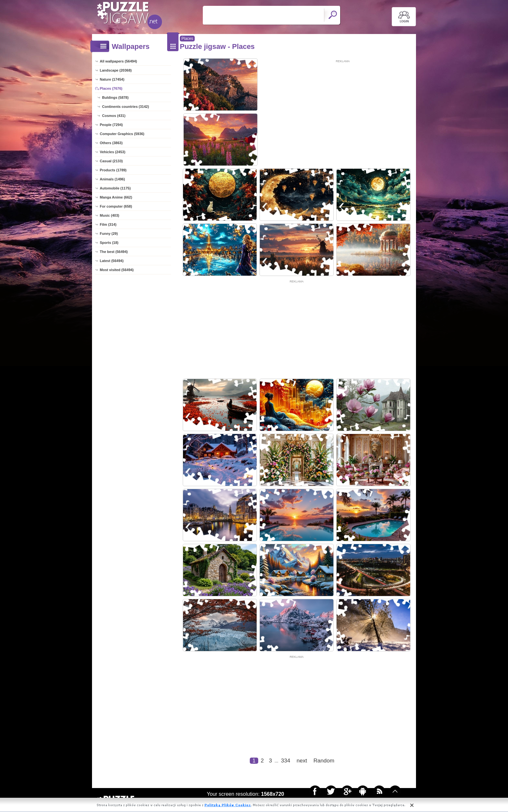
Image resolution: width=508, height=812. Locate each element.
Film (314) (108, 224)
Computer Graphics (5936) (122, 134)
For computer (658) (116, 206)
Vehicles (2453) (113, 152)
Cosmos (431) (114, 116)
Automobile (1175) (115, 188)
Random (324, 761)
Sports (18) (109, 243)
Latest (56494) (112, 261)
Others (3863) (111, 143)
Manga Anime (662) (116, 197)
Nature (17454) (112, 79)
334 (285, 761)
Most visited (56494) (117, 270)
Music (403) (110, 215)
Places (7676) (111, 88)
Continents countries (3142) (126, 107)
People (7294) (111, 125)
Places (187, 39)
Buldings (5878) (115, 97)
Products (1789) (113, 170)
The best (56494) (114, 252)
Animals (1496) (112, 179)
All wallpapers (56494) (118, 61)
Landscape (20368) (116, 70)
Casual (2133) (111, 161)
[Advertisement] (343, 109)
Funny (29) (109, 234)
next (302, 761)
